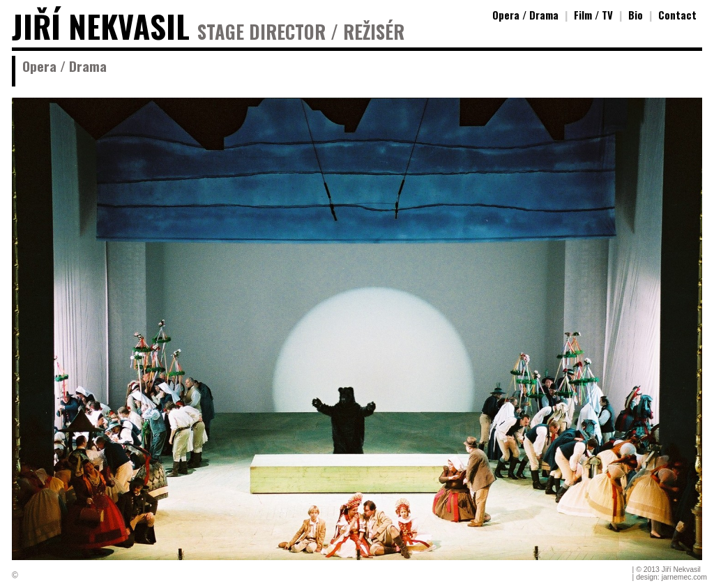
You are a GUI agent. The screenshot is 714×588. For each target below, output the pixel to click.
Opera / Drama (525, 15)
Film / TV (593, 15)
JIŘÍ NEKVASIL (101, 26)
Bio (636, 15)
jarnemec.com (684, 577)
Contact (677, 15)
